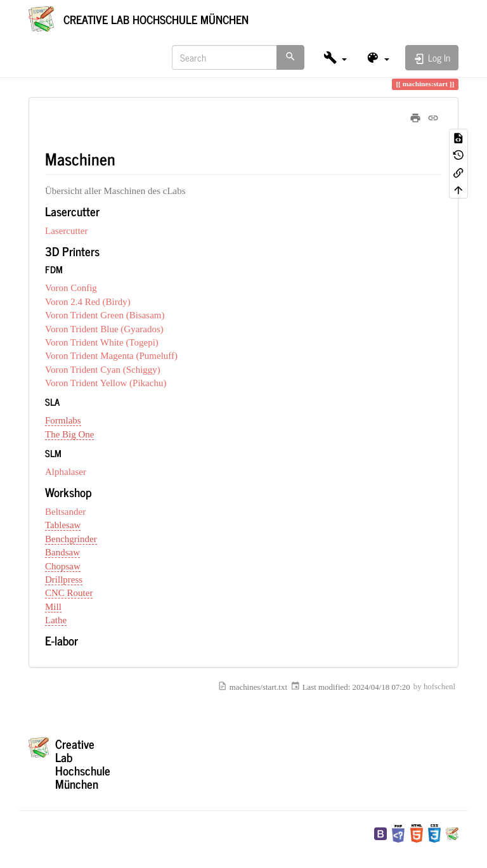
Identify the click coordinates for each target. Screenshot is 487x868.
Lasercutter (66, 231)
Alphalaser (66, 472)
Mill (53, 607)
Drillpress (64, 580)
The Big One (69, 434)
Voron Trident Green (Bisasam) (105, 315)
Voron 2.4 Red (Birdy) (88, 302)
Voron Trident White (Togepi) (102, 342)
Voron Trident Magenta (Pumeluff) (111, 356)
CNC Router (69, 593)
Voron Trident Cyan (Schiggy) (103, 370)
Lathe (56, 620)
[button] (335, 57)
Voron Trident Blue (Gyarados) (104, 329)
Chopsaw (63, 566)
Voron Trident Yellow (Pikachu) (106, 383)
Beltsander (65, 512)
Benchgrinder (71, 539)
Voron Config (71, 288)
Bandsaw (62, 552)
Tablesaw (63, 525)
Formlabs (63, 420)
